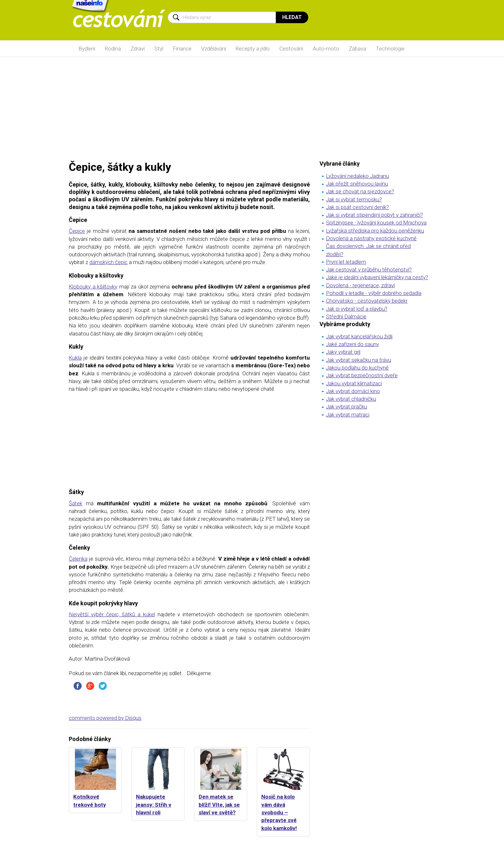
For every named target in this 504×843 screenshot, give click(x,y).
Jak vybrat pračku (346, 407)
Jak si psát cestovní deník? (357, 207)
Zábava (357, 49)
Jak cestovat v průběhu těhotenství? (369, 270)
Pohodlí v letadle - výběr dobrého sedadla (374, 293)
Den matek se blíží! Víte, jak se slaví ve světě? (219, 805)
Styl (159, 49)
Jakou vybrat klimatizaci (354, 383)
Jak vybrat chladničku (351, 399)
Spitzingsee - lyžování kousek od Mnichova (376, 223)
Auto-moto (326, 49)
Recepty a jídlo (253, 49)
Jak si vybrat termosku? (354, 199)
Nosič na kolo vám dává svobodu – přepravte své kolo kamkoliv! (279, 812)
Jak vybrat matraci (348, 415)
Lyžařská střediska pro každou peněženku (375, 231)
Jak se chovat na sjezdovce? (360, 191)
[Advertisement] (252, 108)
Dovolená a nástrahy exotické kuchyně (371, 238)
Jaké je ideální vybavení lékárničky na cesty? (377, 277)
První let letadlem (346, 262)
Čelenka (78, 559)
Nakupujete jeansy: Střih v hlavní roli (154, 805)
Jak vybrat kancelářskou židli (359, 336)
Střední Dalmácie (346, 316)
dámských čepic (108, 262)
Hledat (292, 17)
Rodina (113, 49)
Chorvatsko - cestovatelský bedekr (367, 301)
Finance (182, 49)
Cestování (291, 49)
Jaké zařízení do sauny (352, 344)
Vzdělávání (214, 49)
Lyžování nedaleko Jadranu (357, 176)
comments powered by (105, 718)
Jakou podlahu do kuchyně (357, 368)
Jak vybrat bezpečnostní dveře (362, 375)
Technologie (390, 49)
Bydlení (87, 49)
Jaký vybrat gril (343, 352)
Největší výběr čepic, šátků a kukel (112, 614)
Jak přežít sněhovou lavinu (357, 184)
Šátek (76, 503)
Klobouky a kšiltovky (93, 287)
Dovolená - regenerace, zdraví (360, 285)
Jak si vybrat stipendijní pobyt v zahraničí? (374, 215)
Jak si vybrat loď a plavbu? (357, 309)
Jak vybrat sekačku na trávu (359, 360)
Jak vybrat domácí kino (353, 391)
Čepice (77, 231)
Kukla (75, 358)
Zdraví (138, 49)
